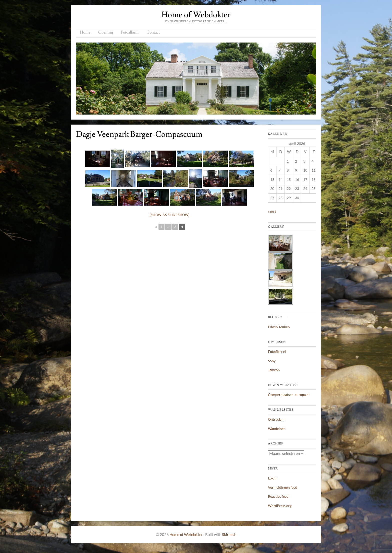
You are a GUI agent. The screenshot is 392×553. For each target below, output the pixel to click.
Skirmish (229, 534)
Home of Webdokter (196, 15)
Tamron (274, 370)
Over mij (106, 32)
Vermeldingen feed (283, 487)
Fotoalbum (130, 32)
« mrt (272, 211)
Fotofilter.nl (277, 352)
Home (85, 32)
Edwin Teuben (279, 327)
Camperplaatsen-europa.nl (289, 395)
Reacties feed (278, 496)
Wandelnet (276, 429)
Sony (272, 361)
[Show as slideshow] (169, 215)
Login (272, 478)
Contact (153, 32)
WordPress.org (280, 506)
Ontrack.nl (276, 419)
